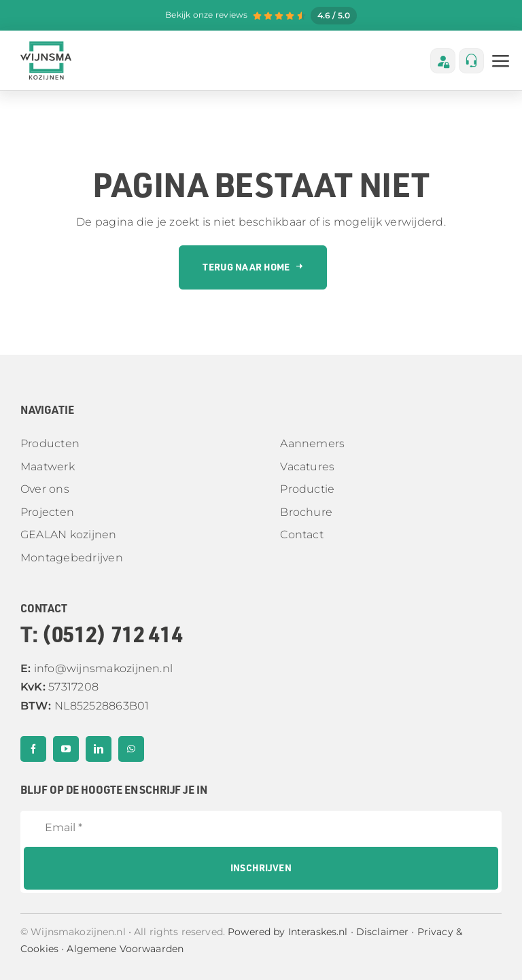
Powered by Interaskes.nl (288, 932)
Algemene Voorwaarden (125, 949)
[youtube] (66, 749)
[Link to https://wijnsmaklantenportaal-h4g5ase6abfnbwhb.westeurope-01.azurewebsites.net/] (443, 61)
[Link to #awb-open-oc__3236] (501, 61)
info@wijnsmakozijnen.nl (97, 668)
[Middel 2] (46, 47)
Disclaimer (382, 932)
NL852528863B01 (85, 706)
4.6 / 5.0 (334, 15)
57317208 (59, 687)
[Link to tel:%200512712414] (471, 61)
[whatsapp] (131, 749)
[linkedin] (99, 749)
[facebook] (33, 749)
